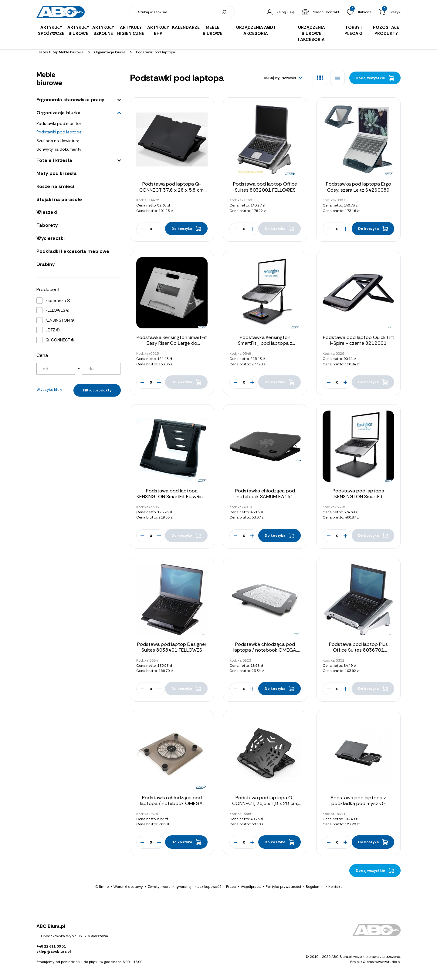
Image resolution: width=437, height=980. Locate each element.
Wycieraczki (51, 238)
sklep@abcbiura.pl (54, 951)
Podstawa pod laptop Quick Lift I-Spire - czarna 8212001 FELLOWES (359, 343)
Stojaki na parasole (59, 199)
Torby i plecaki (353, 30)
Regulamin (315, 887)
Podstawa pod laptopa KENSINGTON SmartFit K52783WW (358, 497)
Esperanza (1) (58, 301)
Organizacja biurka (59, 113)
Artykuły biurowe (78, 30)
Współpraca (251, 887)
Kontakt (335, 887)
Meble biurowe (213, 30)
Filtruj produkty (97, 390)
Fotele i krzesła (54, 160)
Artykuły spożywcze (51, 30)
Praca (231, 887)
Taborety (47, 225)
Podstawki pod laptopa (59, 132)
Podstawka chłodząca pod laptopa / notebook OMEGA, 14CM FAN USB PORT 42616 (265, 650)
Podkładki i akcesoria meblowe (73, 251)
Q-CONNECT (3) (60, 340)
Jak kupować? (209, 887)
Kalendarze (186, 27)
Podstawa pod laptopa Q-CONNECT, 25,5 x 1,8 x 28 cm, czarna (265, 803)
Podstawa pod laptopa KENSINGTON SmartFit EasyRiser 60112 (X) (172, 497)
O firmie (102, 887)
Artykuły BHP (158, 30)
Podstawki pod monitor (59, 124)
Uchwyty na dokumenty (59, 149)
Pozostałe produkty (386, 30)
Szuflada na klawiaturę (58, 141)
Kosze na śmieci (55, 186)
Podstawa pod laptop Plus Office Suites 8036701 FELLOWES (358, 650)
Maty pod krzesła (57, 173)
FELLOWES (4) (57, 310)
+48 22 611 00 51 (51, 946)
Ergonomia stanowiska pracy (70, 100)
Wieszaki (47, 212)
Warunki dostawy (128, 887)
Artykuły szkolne (103, 30)
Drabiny (46, 264)
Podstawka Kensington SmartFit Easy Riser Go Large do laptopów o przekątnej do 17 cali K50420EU (172, 346)
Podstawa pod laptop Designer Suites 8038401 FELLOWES (172, 647)
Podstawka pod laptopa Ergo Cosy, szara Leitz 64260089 (359, 187)
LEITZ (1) (53, 330)
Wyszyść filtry (49, 389)
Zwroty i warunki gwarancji (170, 887)
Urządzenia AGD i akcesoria (256, 30)
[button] (292, 78)
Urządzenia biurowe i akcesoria (312, 33)
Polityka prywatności (283, 887)
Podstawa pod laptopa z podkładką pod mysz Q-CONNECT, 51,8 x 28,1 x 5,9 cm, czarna (358, 806)
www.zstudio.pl (388, 962)
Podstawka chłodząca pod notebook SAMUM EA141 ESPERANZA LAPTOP (265, 497)
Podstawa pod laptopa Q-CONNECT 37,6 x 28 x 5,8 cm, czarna (172, 190)
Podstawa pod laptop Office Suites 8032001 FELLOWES (265, 187)
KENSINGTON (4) (60, 320)
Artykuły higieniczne (131, 30)
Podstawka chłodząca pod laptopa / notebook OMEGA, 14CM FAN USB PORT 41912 (172, 803)
